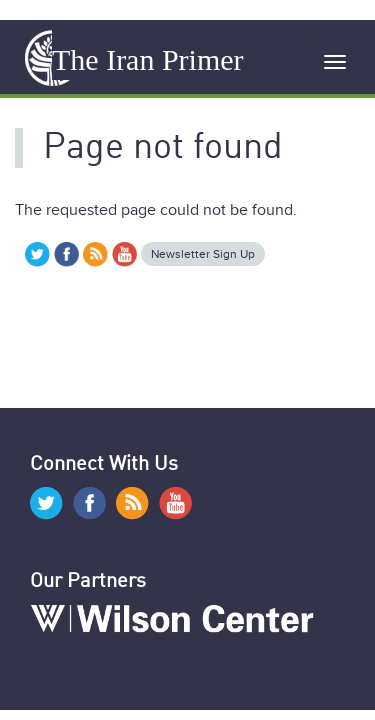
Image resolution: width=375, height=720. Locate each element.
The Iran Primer (148, 59)
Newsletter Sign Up (203, 254)
